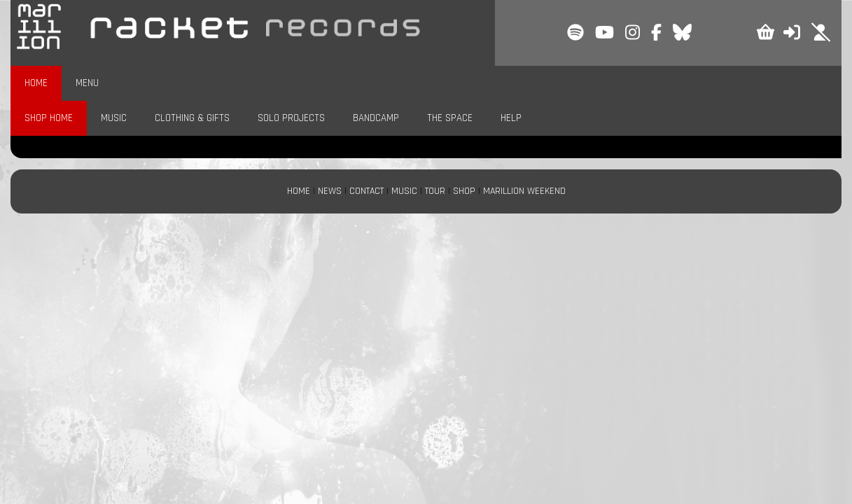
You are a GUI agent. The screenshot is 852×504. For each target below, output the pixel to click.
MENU (87, 83)
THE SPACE (450, 118)
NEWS (330, 191)
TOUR (435, 191)
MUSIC (114, 118)
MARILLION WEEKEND (524, 191)
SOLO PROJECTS (291, 118)
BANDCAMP (376, 118)
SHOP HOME (49, 118)
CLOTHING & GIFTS (192, 118)
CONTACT (366, 191)
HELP (511, 118)
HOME (36, 83)
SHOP (464, 191)
